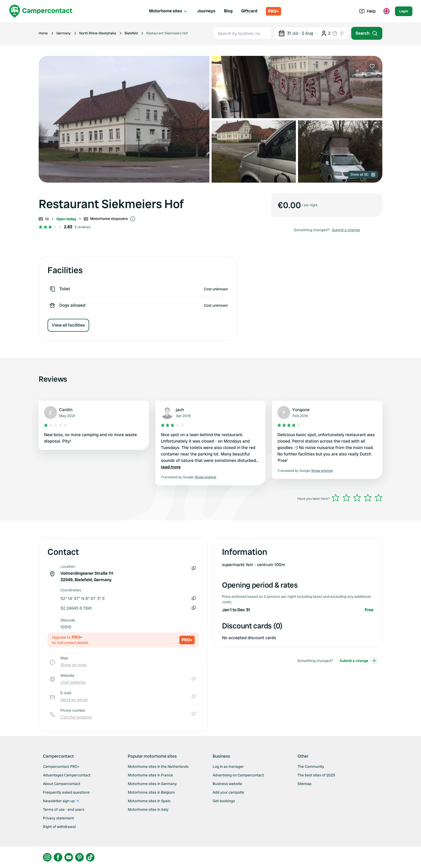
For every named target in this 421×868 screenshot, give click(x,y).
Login (404, 11)
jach (180, 410)
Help (367, 11)
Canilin (66, 410)
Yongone (301, 410)
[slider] (357, 498)
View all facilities (68, 325)
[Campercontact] (41, 11)
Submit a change (346, 230)
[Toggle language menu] (386, 11)
